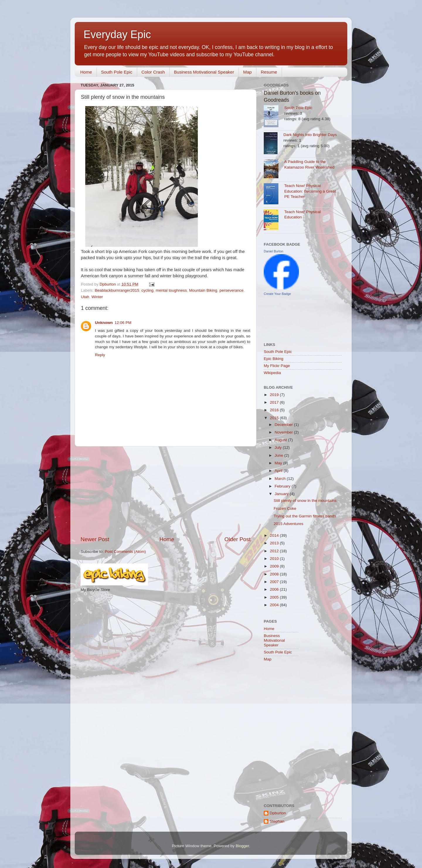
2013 (275, 543)
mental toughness (171, 290)
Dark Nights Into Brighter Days (310, 135)
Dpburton (278, 813)
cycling (147, 290)
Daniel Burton (274, 251)
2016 (275, 410)
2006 (275, 589)
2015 (275, 418)
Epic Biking (274, 359)
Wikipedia (272, 373)
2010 (275, 559)
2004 (275, 605)
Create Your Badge (277, 294)
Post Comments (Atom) (125, 552)
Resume (269, 72)
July (279, 447)
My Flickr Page (277, 366)
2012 (275, 551)
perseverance (232, 290)
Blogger (242, 846)
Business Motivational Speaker (204, 72)
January (282, 494)
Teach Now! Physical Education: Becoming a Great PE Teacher (310, 191)
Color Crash (153, 72)
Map (247, 72)
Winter (97, 297)
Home (86, 72)
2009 (275, 566)
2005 (275, 597)
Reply (100, 355)
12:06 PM (123, 323)
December (284, 425)
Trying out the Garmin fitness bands (305, 516)
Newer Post (95, 539)
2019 (275, 395)
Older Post (238, 539)
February (283, 486)
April (279, 471)
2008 (275, 574)
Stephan (277, 821)
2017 (275, 402)
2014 (275, 535)
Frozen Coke (285, 508)
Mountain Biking (203, 290)
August (281, 440)
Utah (85, 297)
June (279, 455)
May (279, 463)
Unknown (104, 323)
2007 (275, 582)
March (281, 479)
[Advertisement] (166, 491)
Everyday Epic (117, 34)
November (284, 432)
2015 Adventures (289, 524)
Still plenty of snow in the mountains (305, 501)
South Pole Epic (117, 72)
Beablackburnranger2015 (117, 290)
